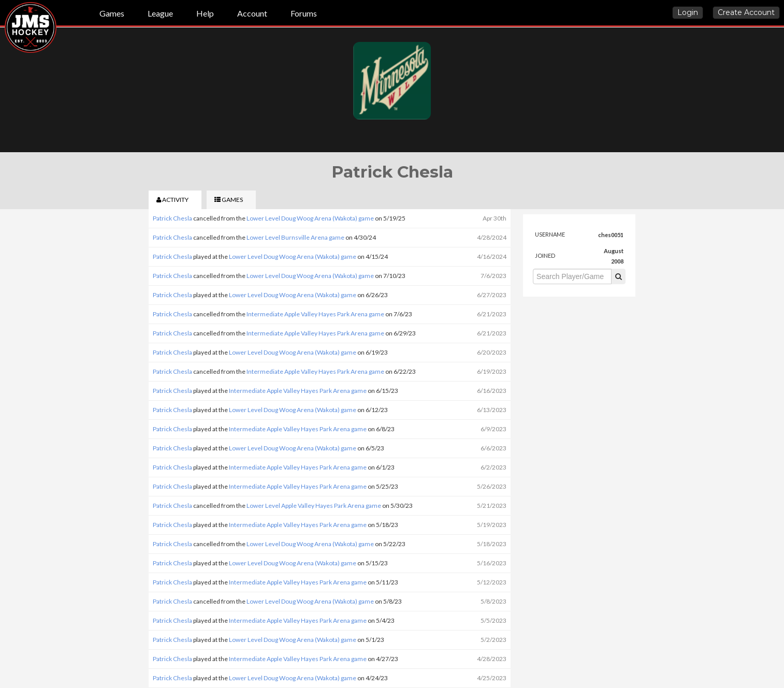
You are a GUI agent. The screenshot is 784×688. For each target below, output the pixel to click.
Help (205, 13)
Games (112, 13)
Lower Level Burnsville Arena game (295, 237)
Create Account (746, 12)
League (160, 13)
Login (688, 12)
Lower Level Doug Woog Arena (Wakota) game (310, 218)
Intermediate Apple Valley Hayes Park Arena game (315, 314)
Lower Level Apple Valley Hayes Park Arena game (314, 506)
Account (252, 13)
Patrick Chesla (172, 218)
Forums (304, 13)
